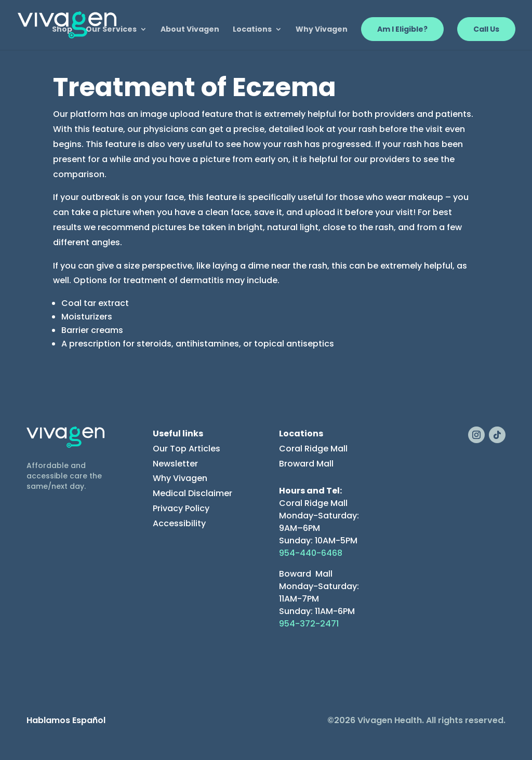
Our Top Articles (187, 449)
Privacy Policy (181, 508)
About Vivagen (190, 30)
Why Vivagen (322, 30)
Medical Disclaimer (192, 493)
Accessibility (179, 523)
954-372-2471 (309, 624)
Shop (62, 30)
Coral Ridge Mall (313, 449)
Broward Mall (306, 464)
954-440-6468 (311, 553)
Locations (252, 30)
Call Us (486, 29)
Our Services (111, 30)
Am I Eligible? (402, 29)
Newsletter (175, 464)
